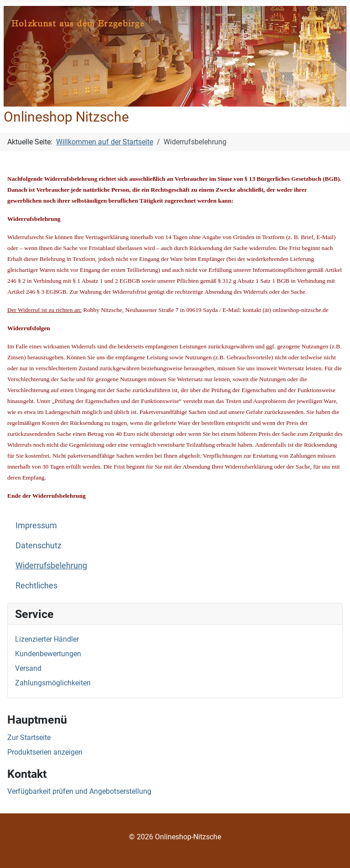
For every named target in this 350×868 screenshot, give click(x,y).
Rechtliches (36, 586)
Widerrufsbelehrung (51, 566)
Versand (28, 668)
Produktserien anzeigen (45, 752)
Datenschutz (39, 546)
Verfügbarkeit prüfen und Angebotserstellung (79, 791)
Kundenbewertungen (48, 654)
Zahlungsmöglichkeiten (53, 683)
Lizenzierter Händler (47, 639)
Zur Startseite (29, 738)
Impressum (36, 526)
